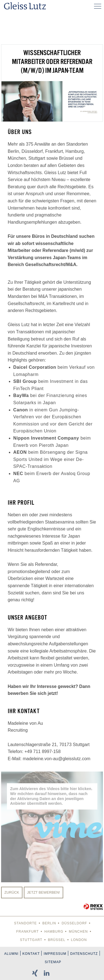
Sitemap (53, 962)
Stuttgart (31, 940)
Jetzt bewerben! (44, 892)
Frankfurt (27, 932)
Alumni (11, 954)
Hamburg (54, 932)
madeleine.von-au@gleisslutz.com (57, 759)
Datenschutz (84, 954)
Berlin (49, 923)
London (79, 940)
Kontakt (31, 954)
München (78, 932)
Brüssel (57, 940)
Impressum (55, 954)
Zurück (12, 892)
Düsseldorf (74, 923)
